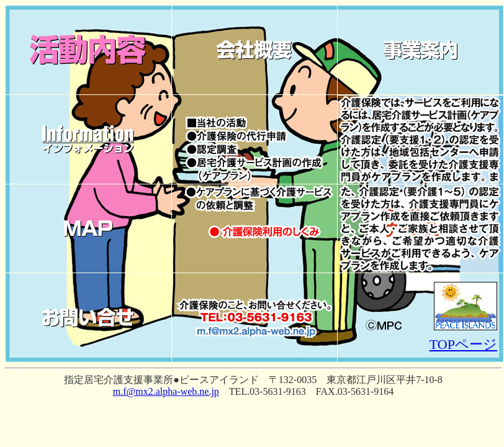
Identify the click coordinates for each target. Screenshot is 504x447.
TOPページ (463, 344)
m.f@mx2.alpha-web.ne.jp (166, 391)
